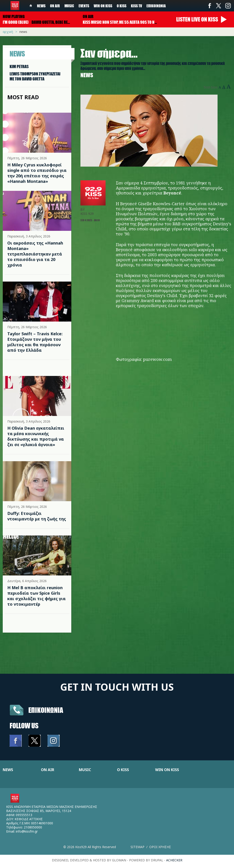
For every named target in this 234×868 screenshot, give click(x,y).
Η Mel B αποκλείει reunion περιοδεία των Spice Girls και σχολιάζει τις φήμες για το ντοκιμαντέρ (36, 596)
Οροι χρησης (160, 847)
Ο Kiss (122, 6)
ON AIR (48, 770)
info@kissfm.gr (27, 831)
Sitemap (137, 847)
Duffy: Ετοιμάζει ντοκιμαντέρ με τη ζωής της (37, 516)
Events (84, 6)
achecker (174, 860)
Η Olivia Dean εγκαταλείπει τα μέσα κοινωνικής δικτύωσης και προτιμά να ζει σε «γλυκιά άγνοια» (36, 436)
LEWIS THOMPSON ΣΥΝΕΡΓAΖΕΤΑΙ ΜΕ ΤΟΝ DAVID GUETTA (35, 76)
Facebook (210, 6)
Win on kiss (103, 6)
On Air (55, 6)
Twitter (219, 6)
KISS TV (136, 6)
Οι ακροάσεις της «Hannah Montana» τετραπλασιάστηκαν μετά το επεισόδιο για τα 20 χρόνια (35, 254)
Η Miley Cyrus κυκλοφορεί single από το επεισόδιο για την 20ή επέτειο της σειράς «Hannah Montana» (37, 173)
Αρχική (8, 32)
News (41, 6)
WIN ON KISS (167, 770)
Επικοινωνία (156, 6)
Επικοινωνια (46, 710)
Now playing (14, 16)
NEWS (8, 770)
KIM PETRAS (19, 67)
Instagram (228, 6)
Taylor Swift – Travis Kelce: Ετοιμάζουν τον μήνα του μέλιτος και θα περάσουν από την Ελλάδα (35, 342)
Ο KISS (123, 770)
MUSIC (85, 770)
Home (31, 6)
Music (69, 6)
